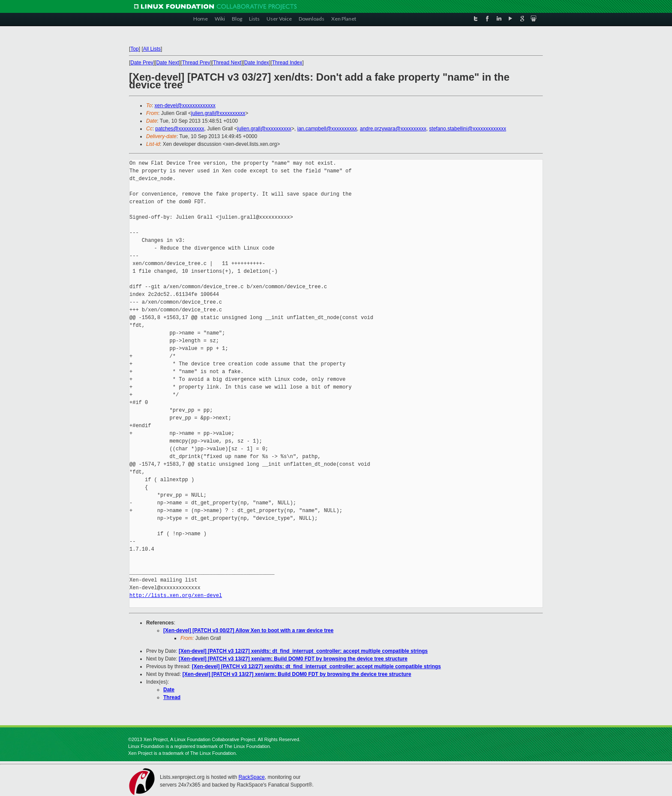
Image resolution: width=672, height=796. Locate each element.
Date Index (257, 63)
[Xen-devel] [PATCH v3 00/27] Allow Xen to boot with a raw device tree (248, 630)
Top (134, 49)
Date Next (167, 63)
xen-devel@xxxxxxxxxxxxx (185, 106)
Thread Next (227, 63)
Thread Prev (196, 63)
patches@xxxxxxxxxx (180, 129)
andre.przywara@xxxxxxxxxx (393, 129)
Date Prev (142, 63)
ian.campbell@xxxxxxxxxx (327, 129)
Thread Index (287, 63)
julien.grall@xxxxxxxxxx (218, 113)
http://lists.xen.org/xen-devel (176, 595)
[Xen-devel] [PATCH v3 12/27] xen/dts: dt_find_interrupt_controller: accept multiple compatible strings (303, 651)
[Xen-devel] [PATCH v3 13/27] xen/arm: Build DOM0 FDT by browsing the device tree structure (293, 659)
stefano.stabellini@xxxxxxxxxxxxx (468, 129)
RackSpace (251, 777)
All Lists (152, 49)
